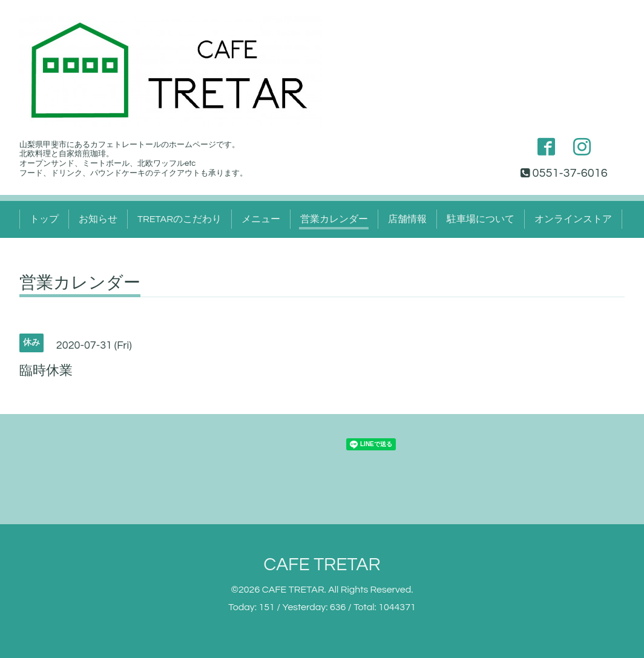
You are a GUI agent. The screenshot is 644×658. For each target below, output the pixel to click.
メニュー (261, 219)
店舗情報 (407, 219)
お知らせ (98, 219)
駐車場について (481, 219)
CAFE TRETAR (322, 564)
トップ (44, 219)
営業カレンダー (334, 219)
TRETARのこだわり (179, 219)
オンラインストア (573, 219)
